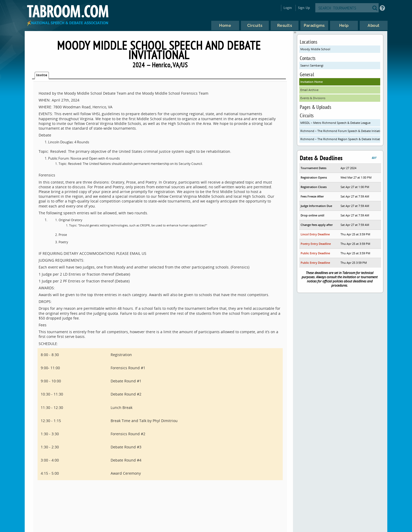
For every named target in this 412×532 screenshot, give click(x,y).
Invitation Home (311, 82)
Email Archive (309, 90)
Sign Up (304, 8)
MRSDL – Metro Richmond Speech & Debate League (335, 123)
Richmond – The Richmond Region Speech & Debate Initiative (340, 139)
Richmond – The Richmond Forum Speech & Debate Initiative (340, 131)
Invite (42, 75)
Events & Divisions (313, 98)
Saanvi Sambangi (312, 65)
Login (288, 8)
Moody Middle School (315, 49)
